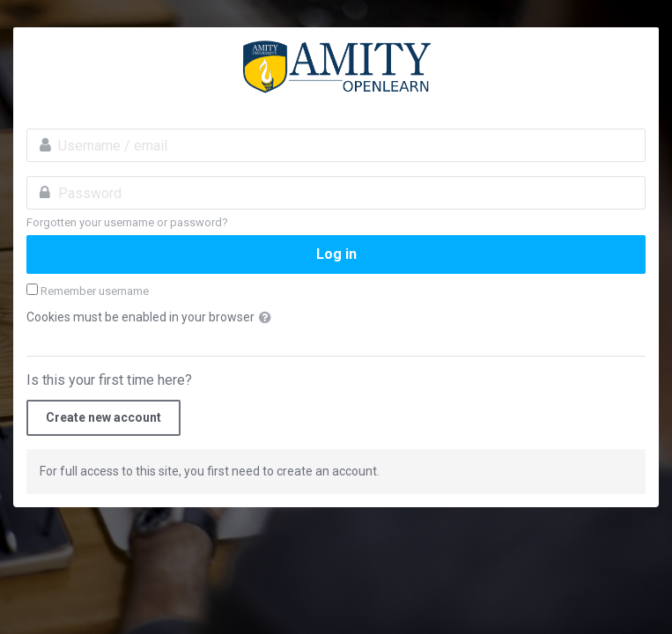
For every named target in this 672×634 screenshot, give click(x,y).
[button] (269, 318)
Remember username (95, 291)
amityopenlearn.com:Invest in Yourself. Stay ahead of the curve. (336, 67)
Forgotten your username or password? (127, 222)
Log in (336, 254)
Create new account (103, 417)
